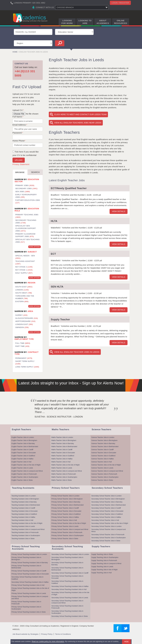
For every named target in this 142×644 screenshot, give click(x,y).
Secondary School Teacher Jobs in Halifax (106, 517)
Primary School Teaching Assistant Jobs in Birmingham (26, 558)
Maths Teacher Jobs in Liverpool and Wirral (66, 471)
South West (24, 293)
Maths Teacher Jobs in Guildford (63, 456)
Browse (20, 172)
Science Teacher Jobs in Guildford (103, 456)
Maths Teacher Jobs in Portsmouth (64, 474)
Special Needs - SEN (25, 257)
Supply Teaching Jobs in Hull (101, 573)
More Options (35, 247)
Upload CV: (18, 110)
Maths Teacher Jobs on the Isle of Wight (65, 465)
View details (119, 211)
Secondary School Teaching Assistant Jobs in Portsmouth (67, 607)
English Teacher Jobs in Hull (21, 462)
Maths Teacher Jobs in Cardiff (62, 450)
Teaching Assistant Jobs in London (24, 496)
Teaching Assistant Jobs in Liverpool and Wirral (28, 529)
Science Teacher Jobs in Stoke (102, 480)
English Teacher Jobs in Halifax (22, 459)
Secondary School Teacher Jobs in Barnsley (107, 502)
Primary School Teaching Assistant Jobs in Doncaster (30, 574)
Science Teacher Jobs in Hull (102, 462)
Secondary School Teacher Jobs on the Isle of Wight (110, 523)
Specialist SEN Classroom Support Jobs (26, 228)
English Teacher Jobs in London (23, 437)
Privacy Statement (21, 164)
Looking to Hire (85, 22)
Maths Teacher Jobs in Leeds (62, 468)
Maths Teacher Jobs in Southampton (64, 477)
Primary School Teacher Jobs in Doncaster (66, 511)
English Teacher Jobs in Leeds (22, 468)
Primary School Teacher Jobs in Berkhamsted (67, 505)
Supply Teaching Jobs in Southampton (105, 557)
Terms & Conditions (63, 634)
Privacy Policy (47, 634)
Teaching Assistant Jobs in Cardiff (23, 508)
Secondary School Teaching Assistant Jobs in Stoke (70, 616)
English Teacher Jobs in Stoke (22, 480)
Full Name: (18, 117)
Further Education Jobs (28, 201)
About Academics (103, 22)
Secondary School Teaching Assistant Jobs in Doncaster (67, 577)
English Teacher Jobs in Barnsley (23, 443)
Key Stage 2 (24, 267)
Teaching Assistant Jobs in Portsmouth (25, 532)
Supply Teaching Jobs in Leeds (102, 567)
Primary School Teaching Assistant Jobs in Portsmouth (26, 603)
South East (24, 287)
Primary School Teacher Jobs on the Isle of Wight (69, 523)
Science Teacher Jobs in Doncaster (104, 453)
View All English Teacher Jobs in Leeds (77, 352)
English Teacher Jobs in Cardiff (22, 450)
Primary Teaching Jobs (27, 216)
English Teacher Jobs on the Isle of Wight (26, 465)
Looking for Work (67, 22)
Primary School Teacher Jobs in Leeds (65, 526)
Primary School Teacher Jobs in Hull (64, 520)
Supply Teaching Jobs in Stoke (102, 554)
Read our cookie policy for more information (48, 641)
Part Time (22, 346)
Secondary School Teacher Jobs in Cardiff (106, 508)
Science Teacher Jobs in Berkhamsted (105, 446)
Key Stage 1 (24, 270)
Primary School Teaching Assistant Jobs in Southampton (26, 608)
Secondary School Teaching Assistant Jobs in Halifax (30, 582)
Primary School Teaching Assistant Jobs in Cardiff (29, 571)
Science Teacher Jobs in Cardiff (102, 450)
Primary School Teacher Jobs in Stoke (65, 539)
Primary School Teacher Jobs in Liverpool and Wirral (70, 529)
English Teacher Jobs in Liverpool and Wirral (27, 471)
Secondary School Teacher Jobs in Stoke (106, 541)
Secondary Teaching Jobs (26, 221)
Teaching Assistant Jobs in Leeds (23, 526)
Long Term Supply (27, 367)
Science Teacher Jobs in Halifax (103, 459)
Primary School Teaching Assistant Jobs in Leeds (29, 593)
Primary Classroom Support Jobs (25, 235)
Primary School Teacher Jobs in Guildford (66, 514)
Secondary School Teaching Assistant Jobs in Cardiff (70, 573)
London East (24, 324)
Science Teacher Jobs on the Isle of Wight (106, 465)
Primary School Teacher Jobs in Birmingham (67, 499)
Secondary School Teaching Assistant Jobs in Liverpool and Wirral (67, 602)
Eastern (22, 301)
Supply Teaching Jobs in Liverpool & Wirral (106, 563)
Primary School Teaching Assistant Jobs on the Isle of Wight (30, 589)
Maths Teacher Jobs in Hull (61, 462)
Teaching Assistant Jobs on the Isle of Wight (27, 523)
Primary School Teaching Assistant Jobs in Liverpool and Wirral (30, 597)
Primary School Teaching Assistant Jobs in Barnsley (30, 563)
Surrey (21, 315)
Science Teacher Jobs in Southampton (105, 477)
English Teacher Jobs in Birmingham (24, 440)
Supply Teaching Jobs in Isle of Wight (104, 570)
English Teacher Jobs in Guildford (23, 456)
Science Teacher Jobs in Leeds (102, 468)
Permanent (24, 358)
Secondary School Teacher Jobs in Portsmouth (108, 535)
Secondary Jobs (26, 188)
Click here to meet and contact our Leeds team (80, 114)
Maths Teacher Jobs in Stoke (61, 480)
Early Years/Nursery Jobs (26, 196)
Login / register (120, 3)
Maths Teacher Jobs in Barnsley (63, 443)
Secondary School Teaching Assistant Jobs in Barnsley (67, 564)
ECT (53, 254)
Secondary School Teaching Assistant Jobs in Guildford (27, 578)
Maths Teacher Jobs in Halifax (62, 459)
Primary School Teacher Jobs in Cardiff (65, 508)
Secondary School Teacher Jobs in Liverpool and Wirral (109, 530)
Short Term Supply (25, 362)
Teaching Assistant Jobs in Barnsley (24, 502)
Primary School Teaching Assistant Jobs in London (29, 554)
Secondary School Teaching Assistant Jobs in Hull (69, 589)
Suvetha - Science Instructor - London (59, 417)
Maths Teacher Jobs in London (62, 437)
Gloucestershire (27, 318)
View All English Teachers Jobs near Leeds (78, 123)
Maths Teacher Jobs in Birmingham (64, 440)
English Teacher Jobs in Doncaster (24, 453)
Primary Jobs (25, 185)
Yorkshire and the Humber (25, 297)
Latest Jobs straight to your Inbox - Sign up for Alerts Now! (71, 383)
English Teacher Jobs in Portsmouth (24, 474)
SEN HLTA (57, 287)
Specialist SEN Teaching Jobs (27, 241)
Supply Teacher (60, 319)
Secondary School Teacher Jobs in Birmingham (108, 499)
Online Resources (121, 22)
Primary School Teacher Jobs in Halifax (65, 517)
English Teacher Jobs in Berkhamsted (25, 446)
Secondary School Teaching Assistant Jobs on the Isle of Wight (70, 593)
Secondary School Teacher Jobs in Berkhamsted (108, 505)
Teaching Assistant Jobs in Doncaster (25, 511)
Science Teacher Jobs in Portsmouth (104, 474)
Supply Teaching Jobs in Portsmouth (104, 560)
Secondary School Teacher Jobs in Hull (105, 520)
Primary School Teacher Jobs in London (65, 496)
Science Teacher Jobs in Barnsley (103, 443)
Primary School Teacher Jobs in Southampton (67, 535)
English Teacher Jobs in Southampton (25, 477)
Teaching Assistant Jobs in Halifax (23, 517)
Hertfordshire (25, 321)
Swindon (22, 327)
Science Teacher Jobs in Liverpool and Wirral (107, 471)
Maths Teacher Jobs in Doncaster (63, 453)
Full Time (23, 343)
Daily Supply (24, 273)
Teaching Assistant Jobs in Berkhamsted (26, 505)
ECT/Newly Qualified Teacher (69, 188)
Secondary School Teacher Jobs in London (106, 496)
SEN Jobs (23, 192)
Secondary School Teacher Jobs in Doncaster (107, 511)
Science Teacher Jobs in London (103, 437)
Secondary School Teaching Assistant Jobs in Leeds (70, 598)
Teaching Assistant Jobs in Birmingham (25, 499)
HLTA (54, 221)
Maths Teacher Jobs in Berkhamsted (64, 446)
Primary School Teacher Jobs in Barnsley (66, 502)
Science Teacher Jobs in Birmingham (104, 440)
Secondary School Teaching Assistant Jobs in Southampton (67, 612)
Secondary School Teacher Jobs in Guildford (107, 514)
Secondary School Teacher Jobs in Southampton (109, 538)
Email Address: (20, 125)
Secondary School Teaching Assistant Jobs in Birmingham (67, 558)
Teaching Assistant (25, 263)
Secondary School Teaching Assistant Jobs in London (70, 554)
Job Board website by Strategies (26, 634)
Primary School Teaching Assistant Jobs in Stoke (29, 612)
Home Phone (19, 141)
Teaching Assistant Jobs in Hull (22, 520)
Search (35, 172)
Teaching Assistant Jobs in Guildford (24, 514)
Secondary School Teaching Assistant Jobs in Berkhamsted (67, 569)
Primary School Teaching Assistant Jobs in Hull (28, 585)
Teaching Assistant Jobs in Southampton (26, 535)
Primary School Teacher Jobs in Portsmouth (67, 532)
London (22, 290)
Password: (18, 133)
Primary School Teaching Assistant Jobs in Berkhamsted (26, 567)
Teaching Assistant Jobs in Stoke (23, 539)
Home (15, 52)
